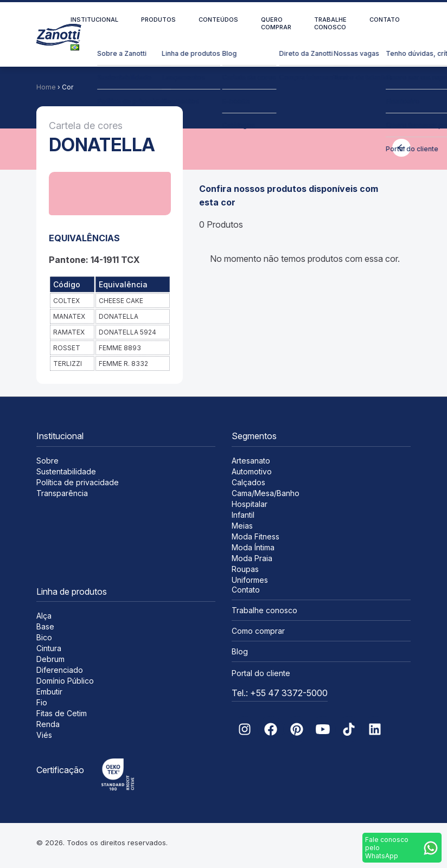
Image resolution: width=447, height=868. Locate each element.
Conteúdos (218, 20)
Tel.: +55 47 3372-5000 (280, 693)
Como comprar (258, 631)
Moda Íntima (253, 547)
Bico (44, 637)
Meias (242, 526)
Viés (44, 735)
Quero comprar (276, 23)
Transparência (62, 493)
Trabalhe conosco (330, 23)
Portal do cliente (261, 673)
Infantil (243, 515)
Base (45, 626)
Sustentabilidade (66, 471)
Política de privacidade (78, 482)
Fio (42, 702)
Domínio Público (65, 681)
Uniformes (250, 580)
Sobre (47, 461)
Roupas (245, 569)
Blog (240, 651)
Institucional (94, 20)
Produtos (158, 20)
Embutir (49, 692)
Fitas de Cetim (62, 713)
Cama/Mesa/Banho (266, 493)
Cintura (49, 648)
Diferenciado (60, 670)
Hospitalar (250, 504)
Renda (48, 724)
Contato (385, 20)
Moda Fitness (256, 536)
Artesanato (251, 461)
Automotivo (252, 471)
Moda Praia (252, 558)
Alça (44, 616)
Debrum (50, 659)
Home (46, 87)
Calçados (248, 482)
